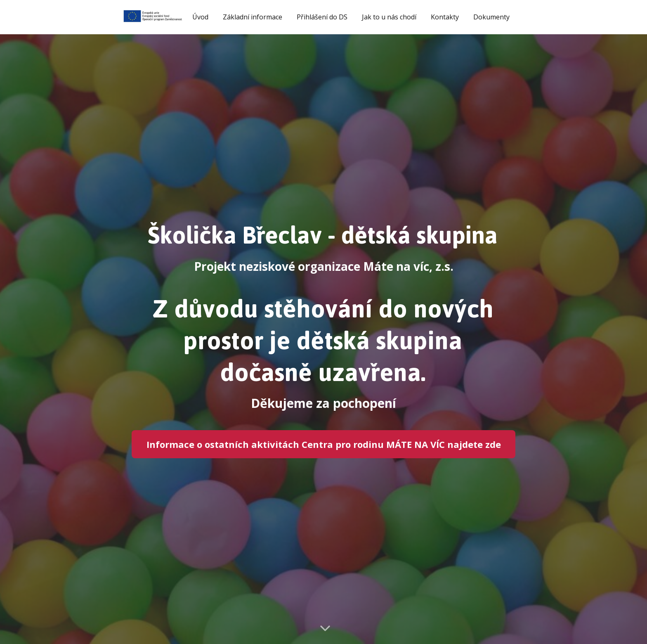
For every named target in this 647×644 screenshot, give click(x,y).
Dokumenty (491, 17)
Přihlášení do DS (322, 17)
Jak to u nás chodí (389, 17)
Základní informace (253, 17)
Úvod (200, 17)
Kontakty (445, 17)
